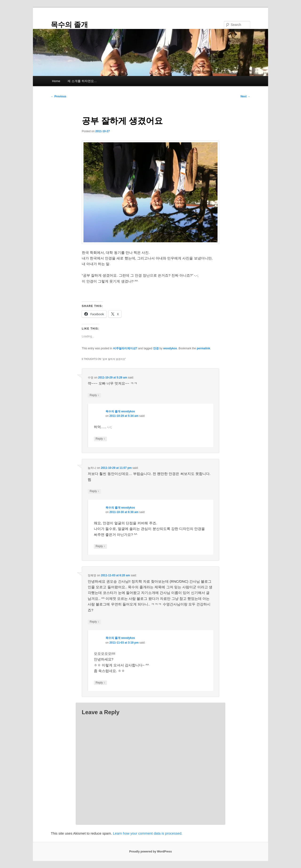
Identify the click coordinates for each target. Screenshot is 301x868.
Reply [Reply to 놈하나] (94, 491)
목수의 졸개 (69, 25)
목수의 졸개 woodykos (120, 411)
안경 (156, 348)
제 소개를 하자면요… (82, 81)
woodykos (170, 348)
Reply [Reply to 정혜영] (94, 622)
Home (56, 81)
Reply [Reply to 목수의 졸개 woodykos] (100, 439)
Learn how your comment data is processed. (148, 833)
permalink (204, 348)
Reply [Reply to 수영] (94, 395)
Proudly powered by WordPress (150, 852)
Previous (59, 96)
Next (245, 96)
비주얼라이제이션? (125, 348)
